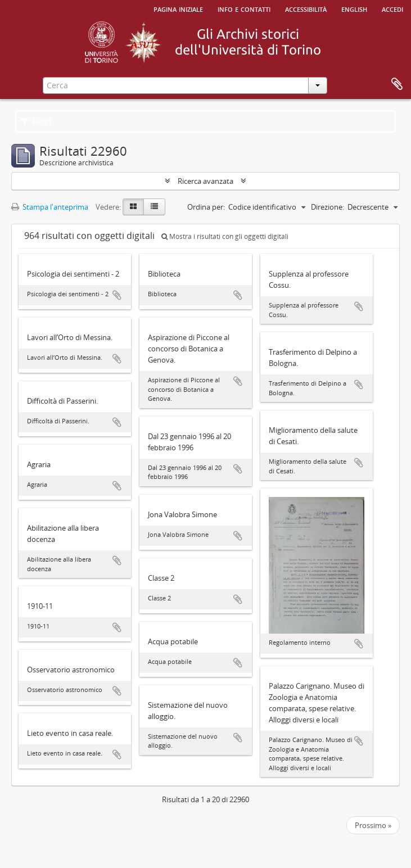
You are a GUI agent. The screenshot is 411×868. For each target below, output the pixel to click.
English (354, 8)
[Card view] (133, 207)
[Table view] (154, 207)
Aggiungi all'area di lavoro (117, 295)
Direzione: (328, 207)
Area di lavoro (397, 84)
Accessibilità (306, 8)
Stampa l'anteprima (50, 207)
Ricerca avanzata (205, 181)
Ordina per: (206, 207)
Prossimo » (373, 825)
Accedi (392, 8)
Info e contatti (244, 8)
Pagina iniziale (178, 8)
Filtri (36, 121)
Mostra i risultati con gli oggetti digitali (225, 236)
